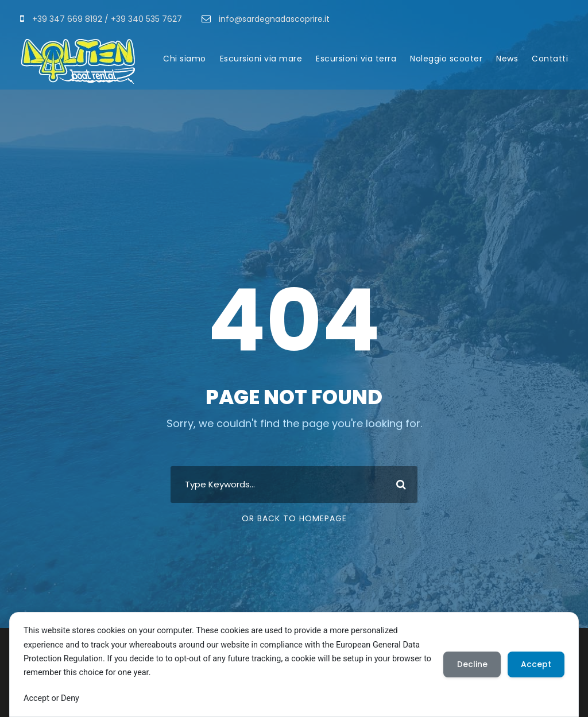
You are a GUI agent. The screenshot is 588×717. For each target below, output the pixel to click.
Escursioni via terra (356, 59)
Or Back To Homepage (294, 518)
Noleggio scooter (446, 59)
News (507, 59)
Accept (535, 664)
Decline (471, 664)
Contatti (550, 59)
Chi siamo (185, 59)
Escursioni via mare (261, 59)
